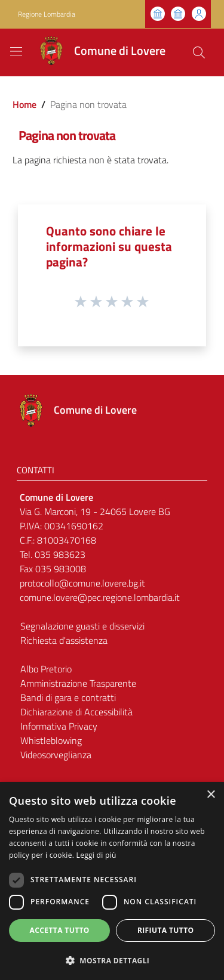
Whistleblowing (51, 740)
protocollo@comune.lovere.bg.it (82, 583)
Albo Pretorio (46, 669)
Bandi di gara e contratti (68, 697)
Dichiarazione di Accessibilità (76, 712)
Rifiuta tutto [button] (166, 930)
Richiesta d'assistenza (64, 640)
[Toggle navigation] (16, 51)
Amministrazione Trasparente (78, 683)
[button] (112, 960)
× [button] (211, 795)
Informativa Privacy (59, 726)
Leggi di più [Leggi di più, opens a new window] (96, 855)
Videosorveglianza (56, 755)
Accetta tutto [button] (60, 930)
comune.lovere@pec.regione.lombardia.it (100, 597)
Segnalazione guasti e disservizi (82, 626)
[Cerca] (199, 52)
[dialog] (112, 881)
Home (24, 104)
